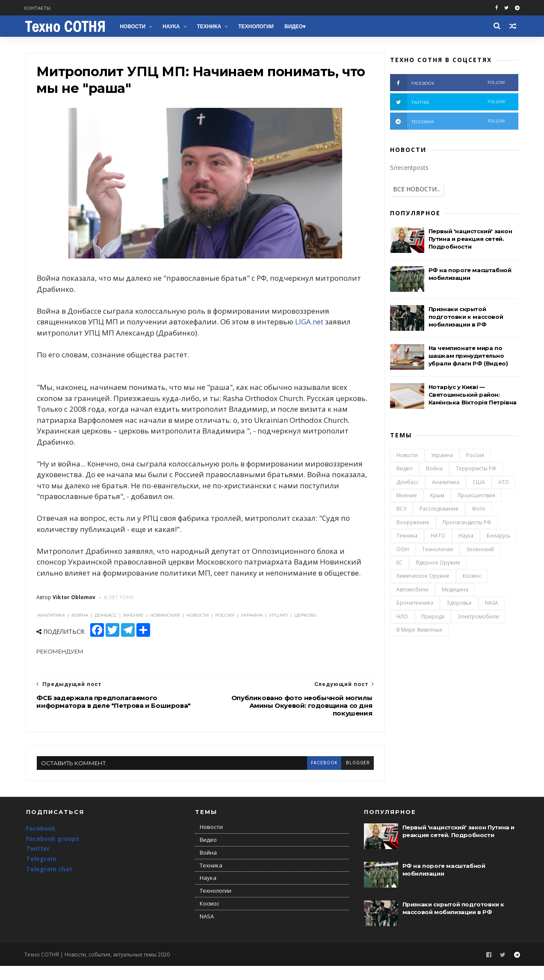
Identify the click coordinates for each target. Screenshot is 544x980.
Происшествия (476, 497)
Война (434, 470)
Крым (437, 497)
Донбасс (407, 483)
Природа (432, 617)
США (478, 483)
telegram (447, 122)
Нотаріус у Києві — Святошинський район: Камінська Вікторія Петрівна (472, 395)
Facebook (41, 843)
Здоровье (459, 604)
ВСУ (401, 510)
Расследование (439, 510)
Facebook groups (53, 853)
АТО (503, 483)
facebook (307, 776)
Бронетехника (414, 604)
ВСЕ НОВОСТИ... (416, 190)
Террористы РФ (476, 470)
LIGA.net (310, 324)
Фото (478, 510)
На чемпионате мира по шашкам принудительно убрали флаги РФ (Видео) (468, 356)
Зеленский (480, 550)
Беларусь (498, 537)
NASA (491, 604)
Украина (442, 456)
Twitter (38, 863)
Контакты (39, 8)
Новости (134, 27)
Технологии (257, 27)
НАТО (438, 537)
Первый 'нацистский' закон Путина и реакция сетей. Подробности (470, 240)
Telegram (41, 873)
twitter (447, 103)
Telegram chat (49, 883)
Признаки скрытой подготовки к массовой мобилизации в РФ (466, 318)
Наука (172, 27)
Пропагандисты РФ (467, 524)
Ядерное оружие (438, 564)
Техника (210, 27)
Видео (295, 27)
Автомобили (412, 591)
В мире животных (419, 631)
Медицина (455, 591)
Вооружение (412, 524)
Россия (475, 456)
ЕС (399, 564)
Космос (472, 577)
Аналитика (445, 483)
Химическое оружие (423, 577)
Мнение (406, 497)
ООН (402, 550)
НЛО (402, 617)
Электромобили (478, 617)
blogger (341, 776)
